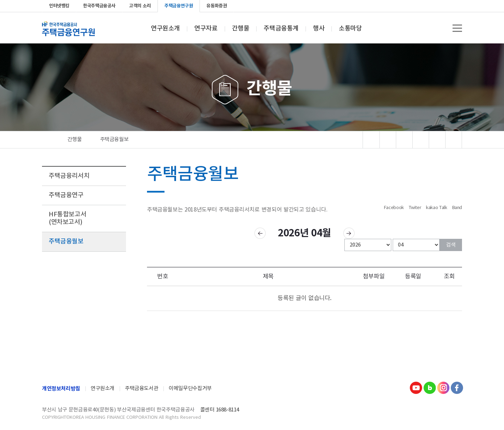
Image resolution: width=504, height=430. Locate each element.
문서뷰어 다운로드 (388, 140)
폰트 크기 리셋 (437, 140)
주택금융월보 (66, 241)
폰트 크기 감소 (454, 140)
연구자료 (206, 29)
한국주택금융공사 (99, 6)
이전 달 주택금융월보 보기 (260, 233)
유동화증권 (217, 6)
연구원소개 (165, 29)
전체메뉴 (457, 28)
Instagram (443, 388)
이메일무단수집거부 (190, 389)
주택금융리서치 (69, 176)
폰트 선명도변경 (404, 140)
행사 (319, 29)
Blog (429, 388)
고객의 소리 (140, 6)
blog (434, 6)
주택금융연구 (66, 195)
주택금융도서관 (142, 389)
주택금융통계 (281, 29)
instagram (445, 6)
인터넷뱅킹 (59, 6)
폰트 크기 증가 (421, 140)
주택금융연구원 (179, 6)
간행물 (241, 29)
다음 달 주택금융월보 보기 (349, 233)
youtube (423, 6)
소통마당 (350, 29)
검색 (451, 245)
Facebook (456, 6)
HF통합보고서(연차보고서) (67, 218)
